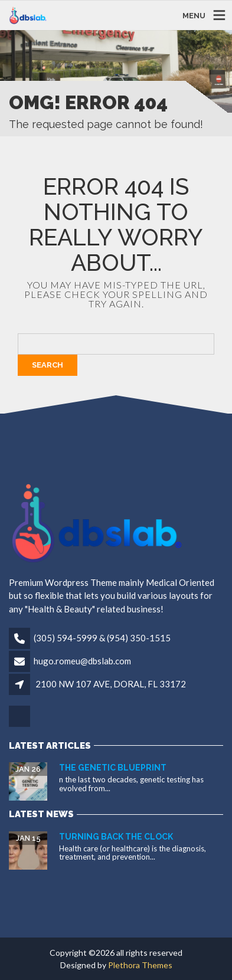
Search (48, 365)
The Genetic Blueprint (113, 768)
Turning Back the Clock (116, 837)
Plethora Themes (140, 965)
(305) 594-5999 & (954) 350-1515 (102, 638)
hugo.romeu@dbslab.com (82, 661)
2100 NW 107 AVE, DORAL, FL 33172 (111, 684)
